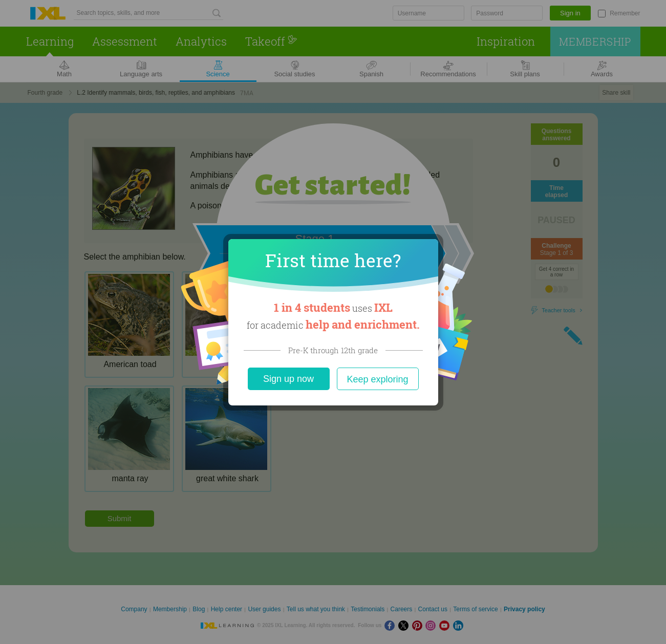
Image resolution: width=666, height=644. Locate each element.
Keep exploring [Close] (377, 379)
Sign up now (288, 379)
